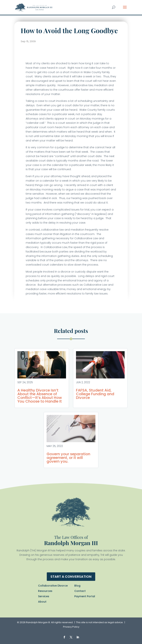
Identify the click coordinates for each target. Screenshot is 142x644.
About (42, 602)
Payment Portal (85, 596)
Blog (77, 586)
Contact (80, 591)
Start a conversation (71, 577)
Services (44, 596)
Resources (45, 591)
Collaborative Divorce (53, 586)
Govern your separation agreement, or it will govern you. (68, 458)
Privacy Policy (71, 627)
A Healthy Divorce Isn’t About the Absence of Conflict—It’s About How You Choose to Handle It (40, 396)
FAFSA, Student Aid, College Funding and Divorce (95, 394)
